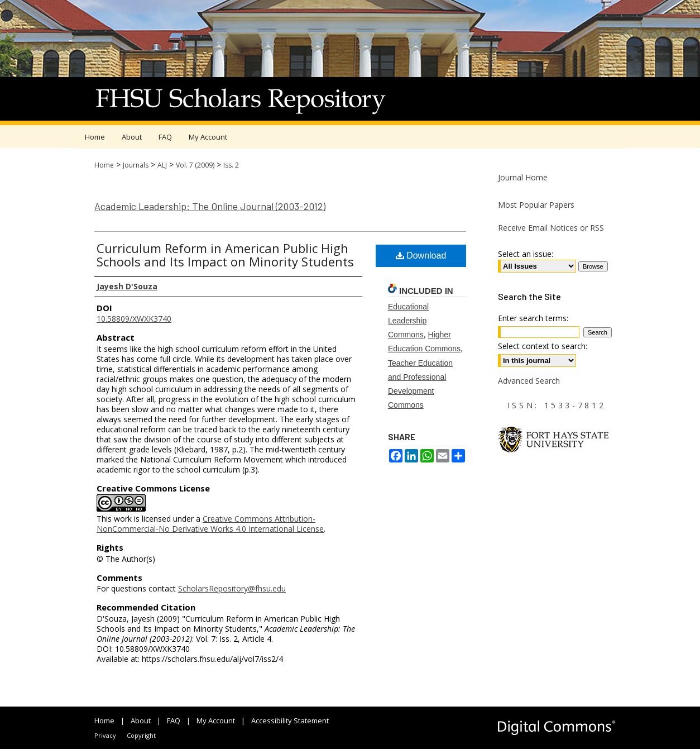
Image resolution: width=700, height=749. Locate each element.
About (141, 721)
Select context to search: (543, 346)
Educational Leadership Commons (408, 321)
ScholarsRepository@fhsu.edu (232, 588)
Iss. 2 (231, 165)
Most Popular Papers (536, 205)
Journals (136, 165)
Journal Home (523, 177)
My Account (216, 721)
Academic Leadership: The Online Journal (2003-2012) (210, 206)
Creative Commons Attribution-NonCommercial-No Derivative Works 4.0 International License (210, 524)
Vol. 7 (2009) (195, 165)
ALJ (162, 165)
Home (104, 165)
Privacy (105, 735)
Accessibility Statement (290, 721)
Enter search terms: (533, 318)
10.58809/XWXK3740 (134, 319)
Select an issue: (526, 254)
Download (421, 256)
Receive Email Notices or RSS (551, 228)
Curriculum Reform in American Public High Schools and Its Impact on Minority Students (225, 255)
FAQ (174, 721)
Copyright (141, 735)
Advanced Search (529, 381)
